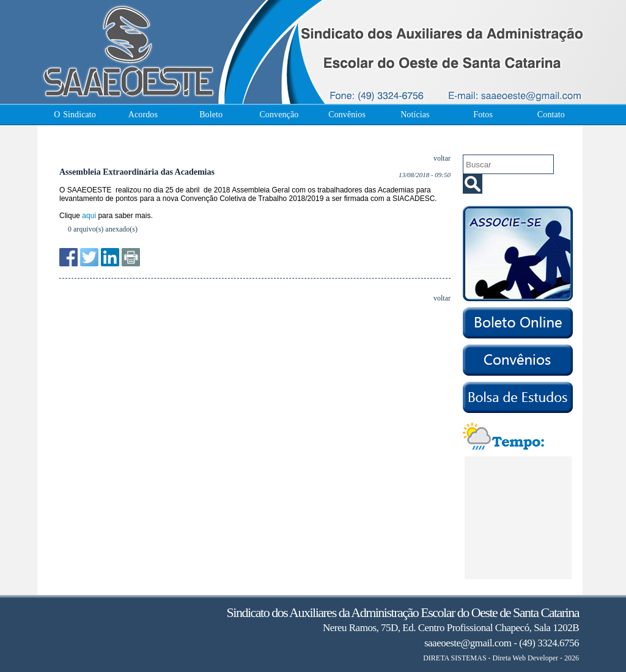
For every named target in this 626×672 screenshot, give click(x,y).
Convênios (347, 115)
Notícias (415, 115)
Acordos (143, 115)
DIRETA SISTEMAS (455, 658)
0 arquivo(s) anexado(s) (103, 229)
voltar (442, 158)
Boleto (211, 115)
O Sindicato (75, 115)
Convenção (279, 115)
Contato (551, 115)
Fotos (483, 115)
